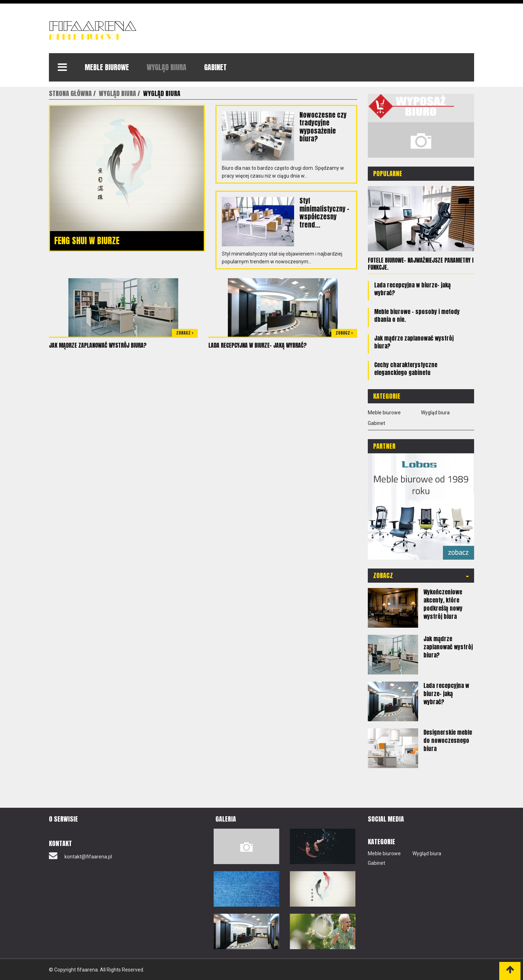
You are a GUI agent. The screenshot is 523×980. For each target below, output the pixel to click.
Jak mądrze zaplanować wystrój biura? (98, 345)
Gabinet (215, 67)
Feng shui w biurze (87, 241)
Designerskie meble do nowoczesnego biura (448, 740)
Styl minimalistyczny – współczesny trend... (324, 212)
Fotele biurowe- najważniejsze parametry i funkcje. (421, 264)
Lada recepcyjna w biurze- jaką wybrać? (258, 345)
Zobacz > (185, 333)
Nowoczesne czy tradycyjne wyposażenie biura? (323, 127)
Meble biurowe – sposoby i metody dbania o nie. (417, 315)
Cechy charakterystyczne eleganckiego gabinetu (406, 368)
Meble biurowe (107, 67)
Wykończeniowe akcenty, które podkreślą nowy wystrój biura (443, 604)
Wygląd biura (167, 67)
